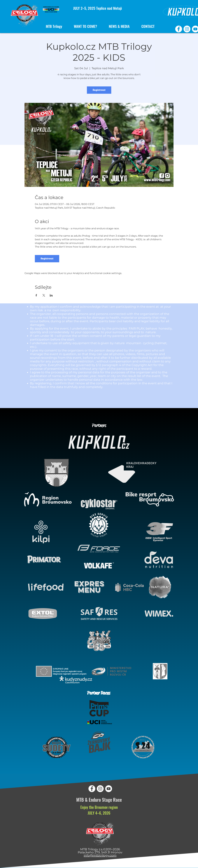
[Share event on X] (44, 295)
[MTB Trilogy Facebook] (179, 29)
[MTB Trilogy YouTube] (109, 789)
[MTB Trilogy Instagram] (187, 29)
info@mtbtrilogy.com (100, 855)
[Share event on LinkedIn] (51, 295)
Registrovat (99, 90)
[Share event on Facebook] (36, 295)
